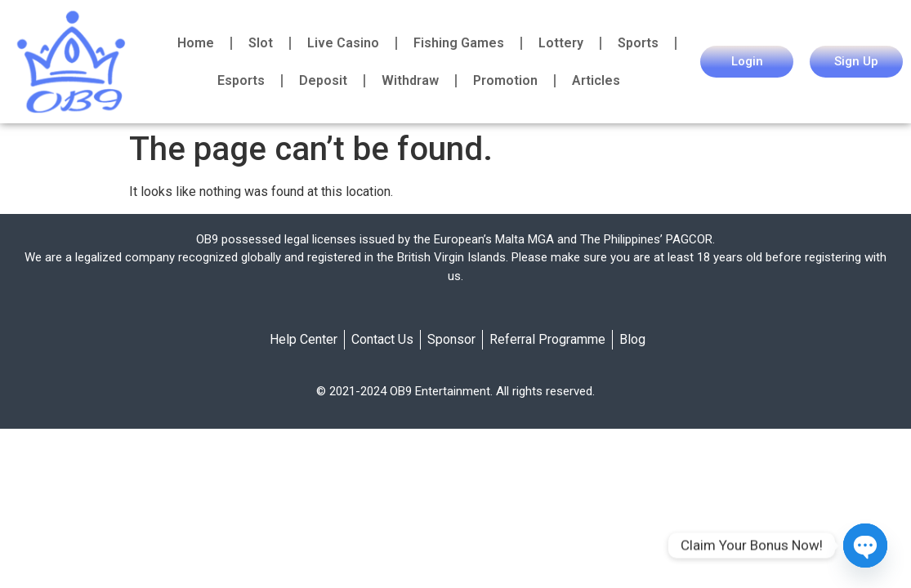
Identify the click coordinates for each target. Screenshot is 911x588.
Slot (261, 43)
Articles (596, 80)
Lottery (561, 43)
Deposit (323, 80)
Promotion (505, 80)
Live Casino (343, 43)
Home (196, 43)
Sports (638, 43)
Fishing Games (459, 43)
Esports (241, 80)
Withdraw (410, 80)
